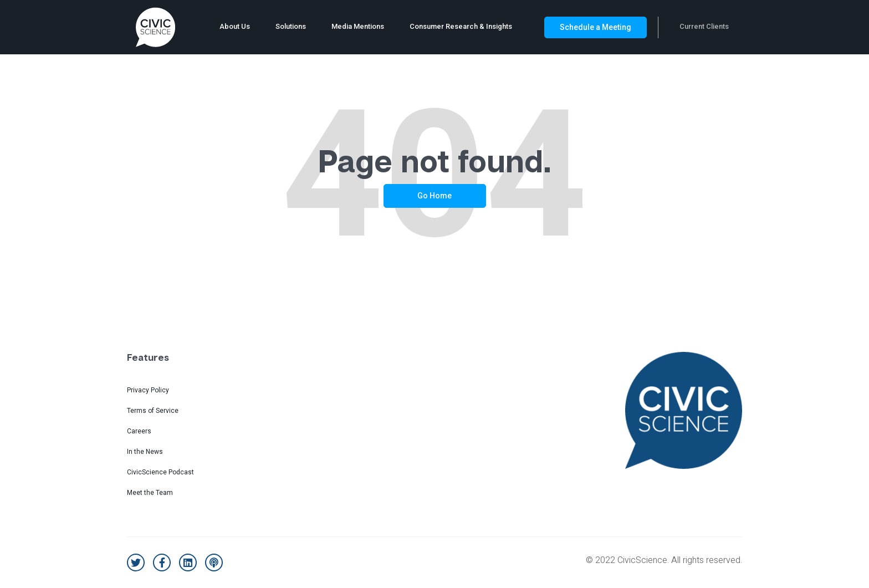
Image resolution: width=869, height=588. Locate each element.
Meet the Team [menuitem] (150, 493)
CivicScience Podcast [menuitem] (160, 472)
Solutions (291, 26)
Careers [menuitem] (139, 431)
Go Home (434, 196)
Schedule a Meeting (595, 27)
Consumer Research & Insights (461, 26)
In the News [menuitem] (145, 452)
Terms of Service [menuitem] (153, 411)
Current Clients (704, 26)
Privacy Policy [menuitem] (148, 390)
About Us (235, 26)
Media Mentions (358, 26)
